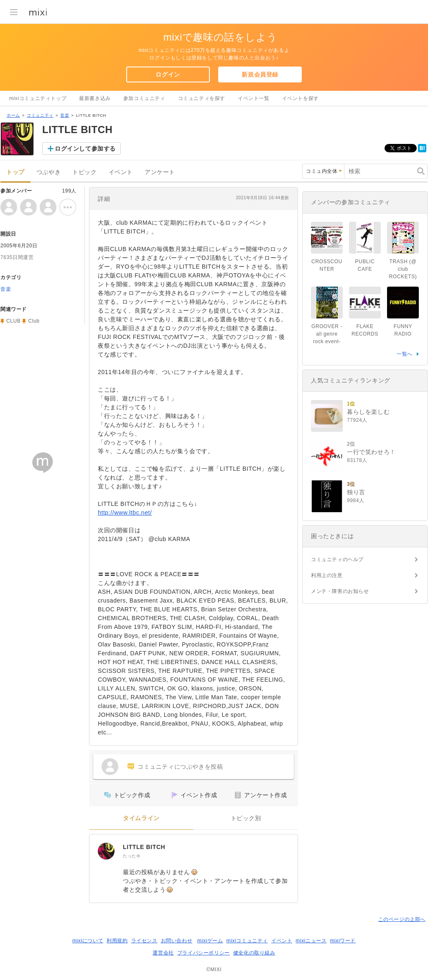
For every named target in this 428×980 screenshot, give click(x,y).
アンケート (160, 172)
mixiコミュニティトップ (38, 98)
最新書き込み (95, 98)
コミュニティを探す (202, 98)
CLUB (13, 321)
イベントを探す (301, 98)
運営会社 (163, 953)
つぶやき (48, 172)
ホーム (13, 115)
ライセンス (144, 941)
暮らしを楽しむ (368, 412)
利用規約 (117, 941)
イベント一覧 (254, 98)
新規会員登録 (260, 74)
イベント (121, 172)
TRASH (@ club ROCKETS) (403, 269)
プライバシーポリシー (204, 953)
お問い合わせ (177, 941)
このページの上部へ (402, 919)
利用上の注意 (327, 575)
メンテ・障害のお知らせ (340, 591)
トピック (84, 172)
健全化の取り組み (254, 953)
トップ (15, 172)
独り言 (356, 492)
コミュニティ (40, 115)
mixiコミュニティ (247, 941)
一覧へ (405, 354)
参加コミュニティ (144, 98)
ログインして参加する (85, 149)
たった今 (132, 856)
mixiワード (343, 941)
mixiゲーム (210, 941)
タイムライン (141, 818)
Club (34, 321)
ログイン (168, 74)
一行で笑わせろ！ (371, 452)
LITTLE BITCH (144, 847)
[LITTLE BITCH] (106, 851)
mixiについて (88, 941)
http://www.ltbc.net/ (125, 513)
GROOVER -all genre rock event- (327, 334)
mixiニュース (311, 941)
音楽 (65, 115)
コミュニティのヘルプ (337, 559)
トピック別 (246, 818)
